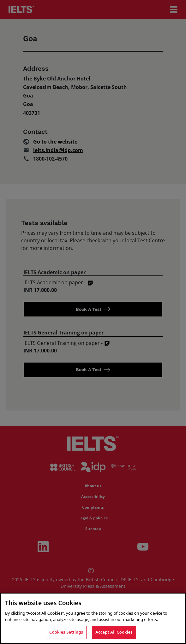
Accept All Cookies (114, 632)
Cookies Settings (66, 632)
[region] (93, 618)
